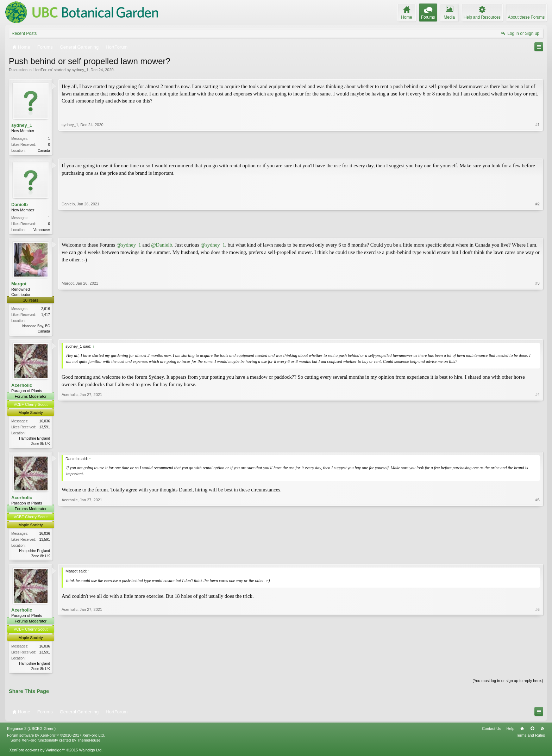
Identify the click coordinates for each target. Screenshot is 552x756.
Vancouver (42, 231)
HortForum (43, 70)
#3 (538, 331)
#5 (538, 558)
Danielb (20, 205)
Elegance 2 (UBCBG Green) (31, 732)
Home (522, 732)
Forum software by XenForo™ (56, 739)
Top (532, 732)
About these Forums (526, 17)
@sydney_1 (129, 246)
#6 (538, 671)
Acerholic (22, 387)
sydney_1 (80, 70)
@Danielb (162, 246)
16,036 (45, 423)
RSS (542, 732)
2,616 (46, 310)
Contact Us (491, 732)
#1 (538, 150)
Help (510, 732)
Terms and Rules (530, 739)
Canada (44, 151)
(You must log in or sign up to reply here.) (508, 684)
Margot (19, 285)
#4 (538, 445)
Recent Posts (24, 33)
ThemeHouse (89, 744)
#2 (538, 230)
